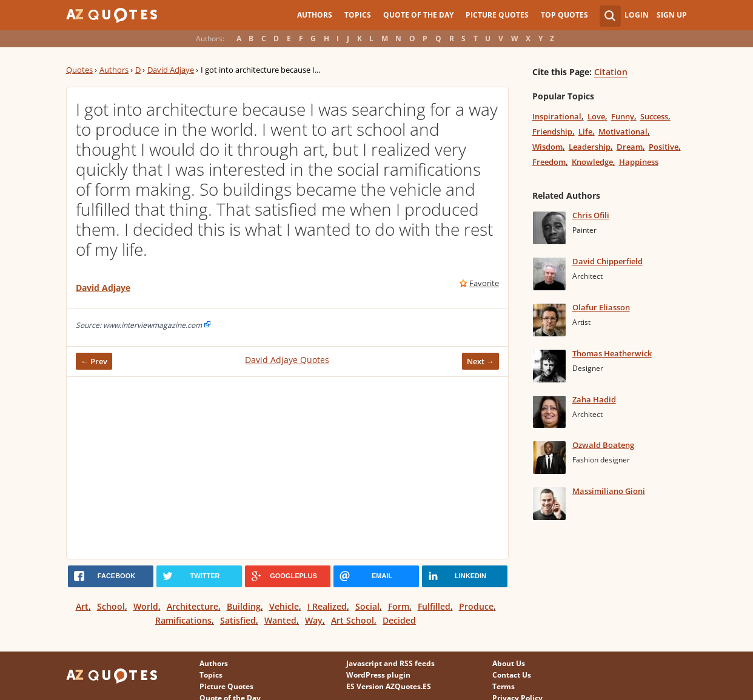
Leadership (590, 147)
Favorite (484, 283)
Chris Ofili (591, 215)
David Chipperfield (607, 261)
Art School (353, 620)
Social (367, 606)
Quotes (79, 70)
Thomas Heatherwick (612, 353)
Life (585, 132)
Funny (623, 116)
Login (637, 15)
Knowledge (592, 162)
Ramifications (183, 620)
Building (244, 606)
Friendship (552, 132)
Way (314, 620)
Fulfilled (434, 606)
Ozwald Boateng (603, 445)
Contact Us (512, 675)
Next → (480, 361)
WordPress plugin (378, 675)
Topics (358, 15)
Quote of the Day (418, 15)
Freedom (549, 162)
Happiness (639, 162)
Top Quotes (564, 15)
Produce (476, 606)
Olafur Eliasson (601, 307)
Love (596, 116)
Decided (399, 620)
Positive (664, 147)
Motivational (623, 132)
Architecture (192, 606)
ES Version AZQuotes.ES (389, 686)
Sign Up (672, 15)
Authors (315, 15)
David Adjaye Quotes (287, 360)
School (111, 606)
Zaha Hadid (594, 399)
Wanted (280, 620)
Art (82, 606)
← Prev (94, 361)
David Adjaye (171, 70)
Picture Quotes (497, 15)
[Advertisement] (287, 468)
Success (654, 116)
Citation (611, 72)
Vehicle (284, 606)
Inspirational (557, 116)
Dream (630, 147)
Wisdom (547, 147)
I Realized (327, 606)
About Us (509, 663)
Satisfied (238, 620)
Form (399, 606)
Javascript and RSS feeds (390, 663)
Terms (504, 686)
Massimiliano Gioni (609, 491)
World (146, 606)
